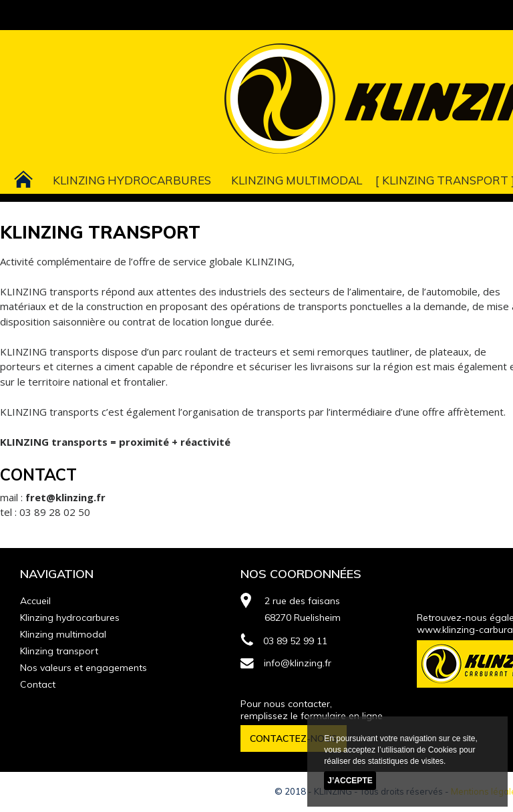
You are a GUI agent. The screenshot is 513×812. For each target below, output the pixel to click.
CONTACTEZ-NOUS (294, 738)
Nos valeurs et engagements (83, 668)
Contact (38, 684)
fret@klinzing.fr (65, 497)
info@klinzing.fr (286, 663)
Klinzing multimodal (297, 180)
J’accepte (350, 781)
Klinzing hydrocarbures (132, 180)
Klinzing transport (445, 180)
